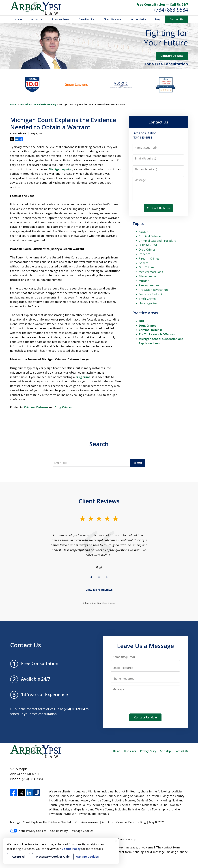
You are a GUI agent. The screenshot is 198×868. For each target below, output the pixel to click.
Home (18, 19)
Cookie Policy (59, 831)
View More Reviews (99, 590)
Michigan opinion (61, 169)
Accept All (19, 857)
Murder (144, 281)
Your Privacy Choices (28, 831)
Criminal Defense (36, 407)
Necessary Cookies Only (53, 857)
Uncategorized (149, 303)
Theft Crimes (147, 299)
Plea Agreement (149, 285)
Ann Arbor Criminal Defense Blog (38, 104)
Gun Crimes (146, 267)
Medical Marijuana (151, 272)
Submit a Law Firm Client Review (99, 603)
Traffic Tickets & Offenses (157, 334)
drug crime (83, 377)
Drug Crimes (63, 407)
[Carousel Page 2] (99, 577)
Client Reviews (112, 19)
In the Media (138, 19)
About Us (37, 19)
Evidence (145, 254)
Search (99, 444)
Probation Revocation (153, 290)
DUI (141, 321)
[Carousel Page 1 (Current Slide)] (91, 577)
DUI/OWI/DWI (148, 245)
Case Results (87, 19)
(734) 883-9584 (171, 10)
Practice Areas (61, 19)
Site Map (166, 751)
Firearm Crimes (149, 258)
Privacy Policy (148, 751)
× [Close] (116, 841)
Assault (144, 232)
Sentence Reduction (152, 294)
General (144, 263)
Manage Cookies (82, 831)
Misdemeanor (148, 276)
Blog (158, 19)
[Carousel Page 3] (107, 577)
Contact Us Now (172, 56)
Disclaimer (130, 751)
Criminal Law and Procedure (157, 241)
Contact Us (176, 19)
